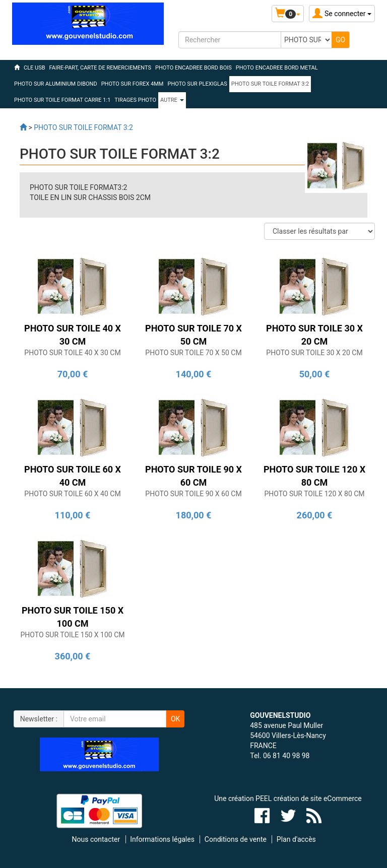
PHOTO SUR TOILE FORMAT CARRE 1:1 (62, 100)
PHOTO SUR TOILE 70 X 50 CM (193, 353)
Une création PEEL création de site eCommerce (288, 798)
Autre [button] (172, 100)
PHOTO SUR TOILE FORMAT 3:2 (270, 84)
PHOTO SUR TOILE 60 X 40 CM (72, 494)
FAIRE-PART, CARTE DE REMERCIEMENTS (100, 68)
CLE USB (35, 68)
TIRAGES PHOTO (135, 100)
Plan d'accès (296, 839)
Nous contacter (96, 839)
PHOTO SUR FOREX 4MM (133, 84)
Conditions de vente (236, 839)
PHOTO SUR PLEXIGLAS (197, 84)
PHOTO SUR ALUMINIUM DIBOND (56, 84)
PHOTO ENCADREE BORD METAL (277, 68)
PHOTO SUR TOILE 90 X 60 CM (193, 494)
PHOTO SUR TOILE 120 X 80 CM (314, 494)
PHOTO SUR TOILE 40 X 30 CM (72, 353)
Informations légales (162, 839)
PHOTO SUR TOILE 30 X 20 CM (314, 353)
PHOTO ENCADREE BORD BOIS (193, 68)
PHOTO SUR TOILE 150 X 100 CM (72, 635)
